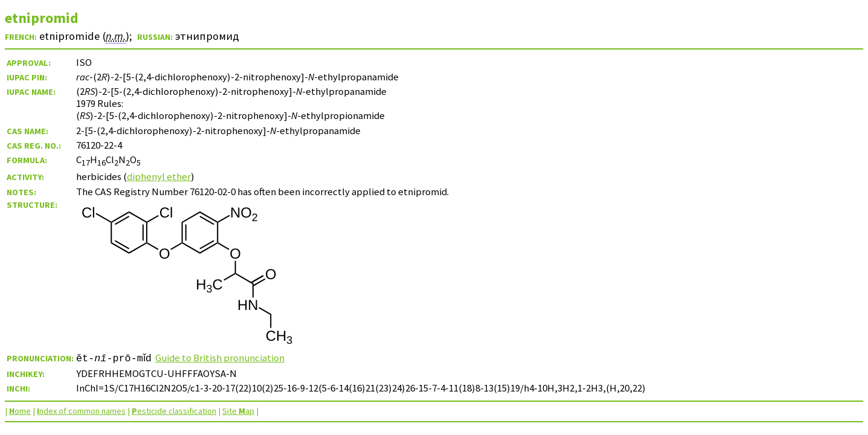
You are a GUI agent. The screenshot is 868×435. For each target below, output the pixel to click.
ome (20, 411)
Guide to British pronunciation (223, 358)
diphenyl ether (159, 176)
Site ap (238, 411)
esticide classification (174, 411)
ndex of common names (81, 411)
